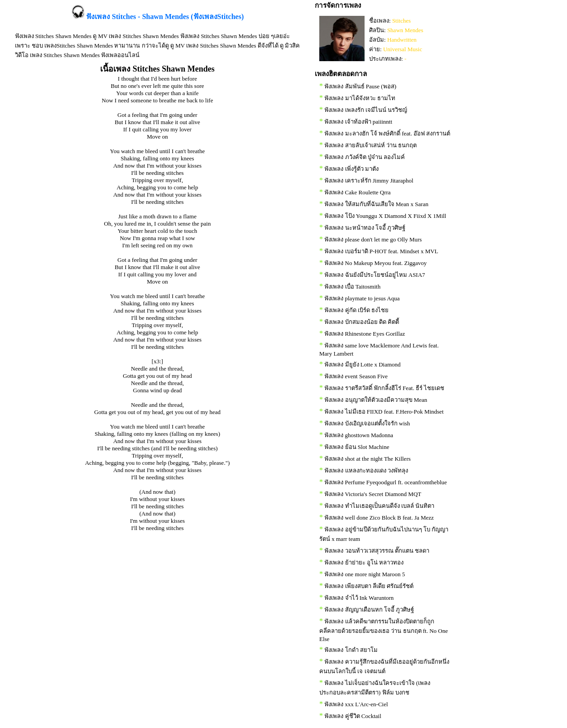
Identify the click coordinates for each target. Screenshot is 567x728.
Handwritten (402, 40)
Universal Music (403, 49)
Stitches (401, 21)
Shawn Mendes (405, 30)
